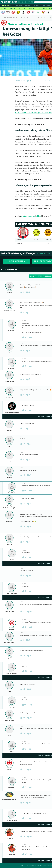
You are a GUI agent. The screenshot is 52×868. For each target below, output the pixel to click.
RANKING (32, 8)
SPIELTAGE (4, 8)
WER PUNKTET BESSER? (23, 6)
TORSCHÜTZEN (22, 8)
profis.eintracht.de (28, 216)
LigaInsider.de (32, 866)
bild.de (38, 216)
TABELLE (13, 8)
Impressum (45, 866)
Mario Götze (14, 24)
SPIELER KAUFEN (16, 262)
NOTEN (36, 6)
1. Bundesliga (7, 6)
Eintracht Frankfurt (33, 24)
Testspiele (46, 6)
